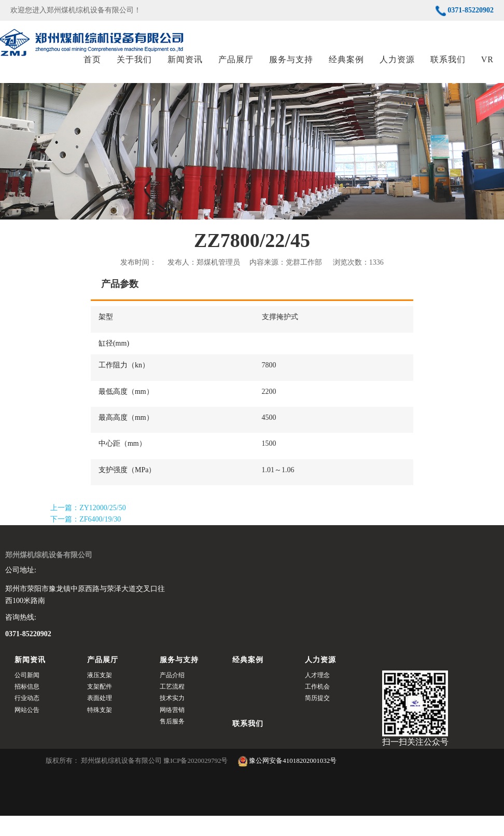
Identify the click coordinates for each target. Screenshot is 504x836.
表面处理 (100, 719)
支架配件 (100, 707)
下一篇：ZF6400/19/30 (86, 540)
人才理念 (317, 695)
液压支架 (100, 695)
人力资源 (397, 70)
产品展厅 (236, 70)
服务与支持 (291, 70)
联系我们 (448, 70)
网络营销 (172, 730)
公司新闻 (27, 695)
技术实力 (172, 719)
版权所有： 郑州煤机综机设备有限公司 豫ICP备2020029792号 (138, 780)
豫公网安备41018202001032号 (287, 780)
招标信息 (27, 707)
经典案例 (346, 70)
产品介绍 (172, 695)
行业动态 (27, 719)
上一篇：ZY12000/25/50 (88, 529)
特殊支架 (100, 730)
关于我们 (134, 70)
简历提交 (317, 719)
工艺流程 (172, 707)
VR (487, 70)
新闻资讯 (185, 70)
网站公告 (27, 730)
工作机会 (317, 707)
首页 (92, 70)
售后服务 (172, 742)
